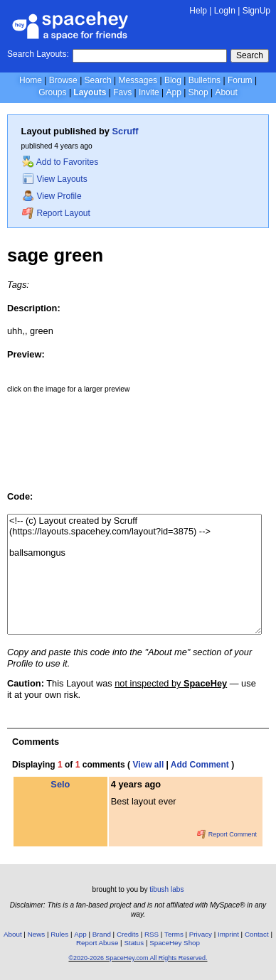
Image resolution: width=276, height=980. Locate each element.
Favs (122, 92)
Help (198, 11)
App (173, 92)
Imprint (228, 934)
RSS (152, 934)
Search (250, 55)
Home (31, 80)
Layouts (90, 92)
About (226, 92)
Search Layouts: (38, 54)
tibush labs (166, 889)
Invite (149, 92)
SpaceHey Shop (175, 943)
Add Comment (200, 765)
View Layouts (55, 179)
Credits (128, 934)
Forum (240, 80)
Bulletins (205, 80)
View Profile (52, 196)
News (37, 934)
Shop (198, 92)
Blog (173, 80)
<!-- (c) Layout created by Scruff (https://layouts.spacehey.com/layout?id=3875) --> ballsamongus (134, 574)
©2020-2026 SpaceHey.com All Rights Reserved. (138, 958)
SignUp (256, 11)
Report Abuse (97, 943)
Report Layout (56, 213)
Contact (257, 934)
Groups (52, 92)
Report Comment (227, 834)
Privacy (201, 934)
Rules (59, 934)
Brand (102, 934)
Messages (138, 80)
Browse (63, 80)
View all (148, 765)
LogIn (225, 11)
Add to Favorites (60, 162)
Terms (174, 934)
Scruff (126, 131)
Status (134, 943)
